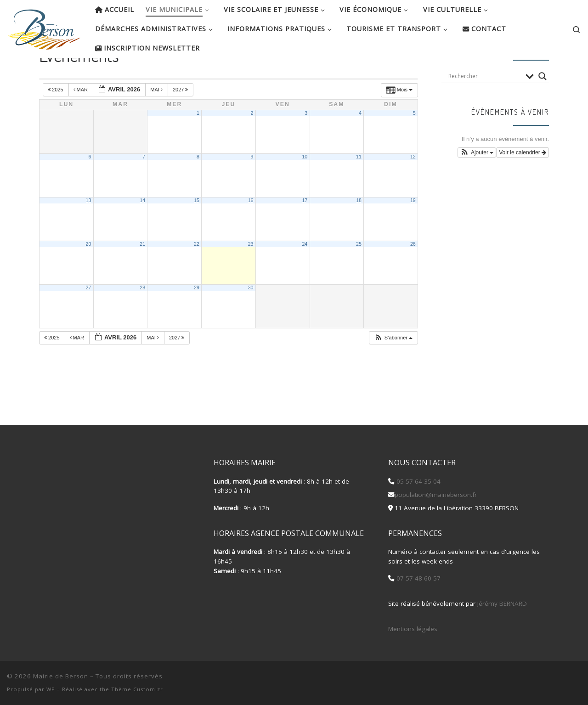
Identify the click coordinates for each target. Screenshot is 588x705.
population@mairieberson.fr (436, 495)
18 (359, 230)
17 (305, 230)
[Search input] (485, 106)
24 (305, 274)
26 (413, 274)
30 (251, 317)
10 (305, 186)
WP (51, 689)
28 (142, 317)
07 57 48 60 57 (418, 578)
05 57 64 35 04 (418, 481)
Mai (157, 119)
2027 (181, 119)
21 (142, 274)
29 (197, 317)
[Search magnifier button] (543, 106)
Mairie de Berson (61, 676)
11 (359, 186)
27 (89, 317)
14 (142, 230)
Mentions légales (413, 629)
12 (413, 186)
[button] (393, 368)
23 (251, 274)
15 (197, 230)
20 (89, 274)
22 (197, 274)
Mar (82, 119)
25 (359, 274)
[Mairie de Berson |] (44, 27)
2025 (56, 119)
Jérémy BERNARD (502, 603)
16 (251, 230)
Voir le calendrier (523, 182)
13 (89, 230)
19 (413, 230)
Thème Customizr (137, 689)
